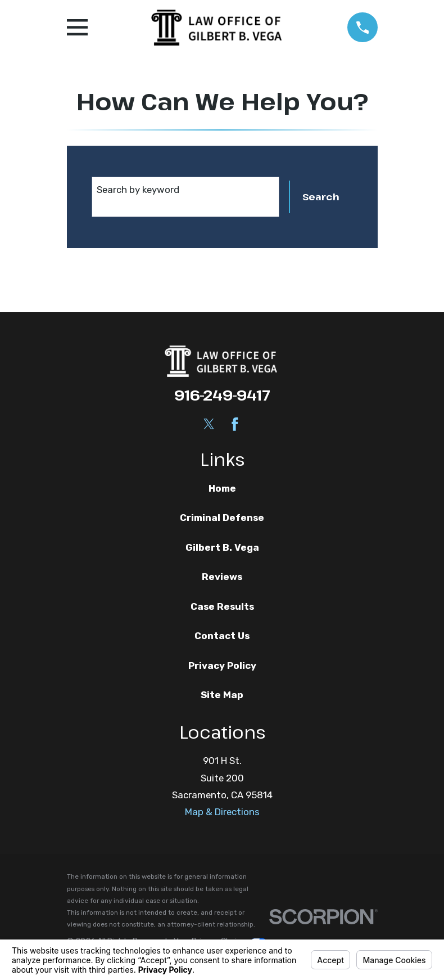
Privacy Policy (222, 666)
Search (321, 197)
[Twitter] (209, 424)
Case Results (222, 606)
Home (222, 488)
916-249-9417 (222, 395)
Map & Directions (222, 812)
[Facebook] (235, 424)
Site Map (222, 695)
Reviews (222, 577)
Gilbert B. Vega (222, 547)
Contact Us (222, 636)
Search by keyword (138, 190)
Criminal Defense (222, 518)
